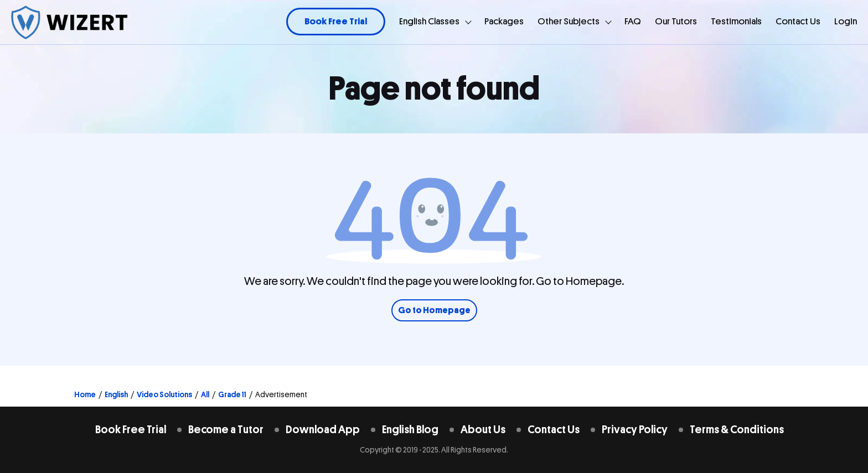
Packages (504, 21)
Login (846, 21)
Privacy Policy (635, 430)
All (205, 394)
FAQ (633, 21)
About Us (483, 430)
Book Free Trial (336, 21)
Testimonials (736, 21)
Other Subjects (569, 21)
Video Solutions (164, 394)
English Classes (429, 21)
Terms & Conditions (737, 430)
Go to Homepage (434, 310)
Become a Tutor (226, 430)
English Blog (410, 430)
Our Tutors (676, 21)
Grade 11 (232, 394)
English (116, 394)
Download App (323, 430)
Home (85, 394)
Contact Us (798, 21)
